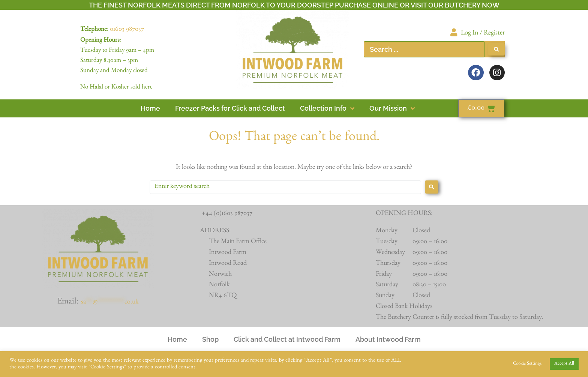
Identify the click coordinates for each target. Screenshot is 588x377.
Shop (210, 339)
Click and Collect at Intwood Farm (287, 339)
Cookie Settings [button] (527, 364)
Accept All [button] (564, 364)
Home (177, 339)
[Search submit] (496, 49)
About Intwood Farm (388, 339)
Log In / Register (483, 34)
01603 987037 (127, 30)
